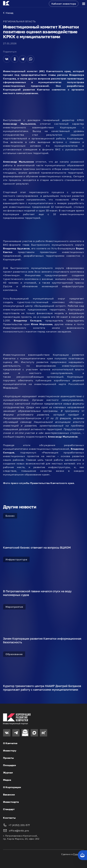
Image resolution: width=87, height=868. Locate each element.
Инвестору (10, 751)
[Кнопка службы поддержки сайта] (82, 855)
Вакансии (9, 795)
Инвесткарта (11, 802)
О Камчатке (10, 743)
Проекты (8, 758)
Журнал (8, 773)
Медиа (7, 780)
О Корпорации (12, 787)
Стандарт (9, 809)
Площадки (9, 765)
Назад (8, 13)
